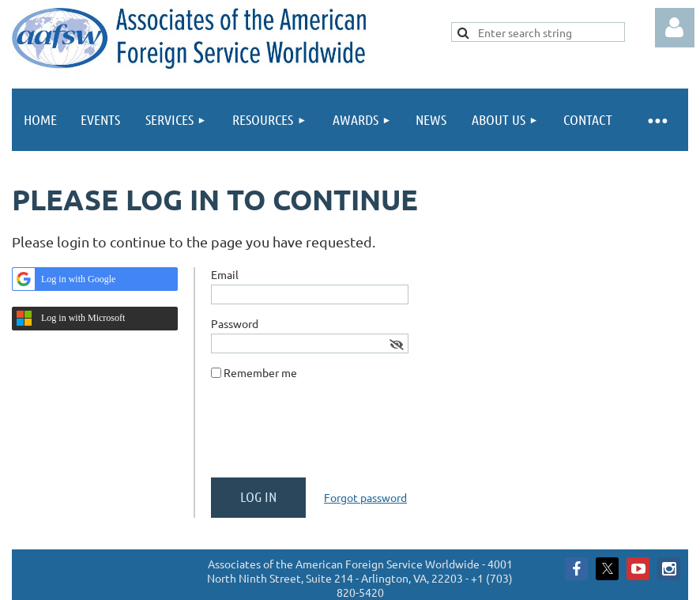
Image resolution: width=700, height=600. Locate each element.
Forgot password (365, 497)
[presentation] (331, 435)
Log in (675, 28)
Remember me (260, 372)
